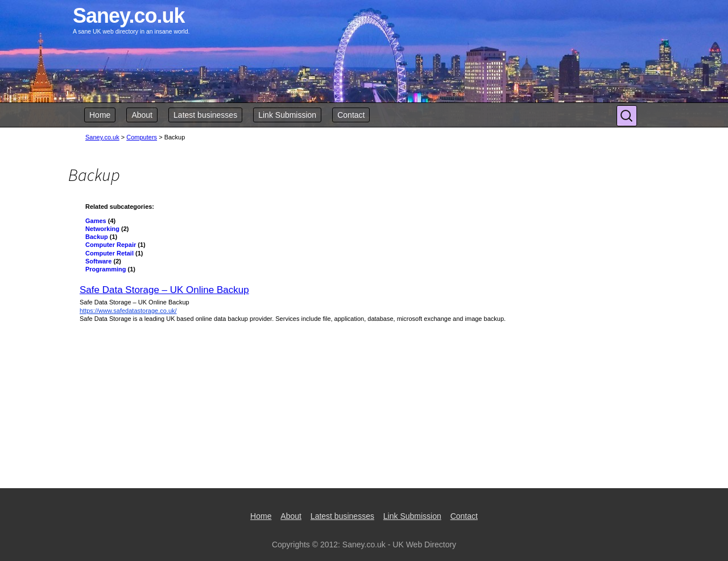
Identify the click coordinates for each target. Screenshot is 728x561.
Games (96, 221)
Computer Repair (111, 245)
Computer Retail (109, 253)
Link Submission (287, 115)
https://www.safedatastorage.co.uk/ (128, 311)
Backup (97, 237)
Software (98, 261)
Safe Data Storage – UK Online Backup (164, 290)
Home (100, 115)
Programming (106, 269)
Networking (102, 229)
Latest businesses (205, 115)
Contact (351, 115)
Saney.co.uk (102, 137)
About (142, 115)
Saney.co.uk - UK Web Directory (399, 544)
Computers (142, 137)
